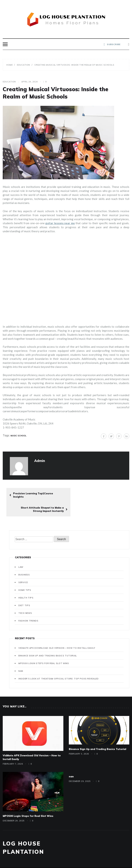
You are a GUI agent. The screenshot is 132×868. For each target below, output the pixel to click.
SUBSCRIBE (112, 44)
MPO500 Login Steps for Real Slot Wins (44, 649)
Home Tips (25, 576)
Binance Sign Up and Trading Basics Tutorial (48, 641)
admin (40, 461)
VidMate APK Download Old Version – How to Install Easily (57, 634)
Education (9, 82)
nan (21, 657)
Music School (18, 436)
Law (21, 553)
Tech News (25, 599)
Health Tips (26, 583)
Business (24, 560)
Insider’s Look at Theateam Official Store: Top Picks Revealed (59, 664)
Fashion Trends (28, 607)
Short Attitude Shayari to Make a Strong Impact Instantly (103, 495)
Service (23, 568)
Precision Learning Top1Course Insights (31, 495)
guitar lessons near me (60, 223)
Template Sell (95, 859)
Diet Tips (24, 591)
